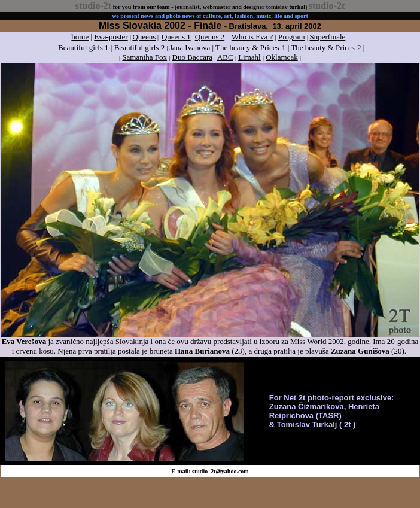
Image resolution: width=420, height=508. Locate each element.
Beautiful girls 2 (140, 48)
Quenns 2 (210, 37)
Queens (144, 37)
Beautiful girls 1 (83, 48)
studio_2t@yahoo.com (220, 471)
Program (292, 37)
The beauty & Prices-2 (326, 48)
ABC (225, 57)
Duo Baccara (193, 57)
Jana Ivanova (190, 48)
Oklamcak (281, 57)
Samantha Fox (144, 57)
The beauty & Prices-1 (250, 48)
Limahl (249, 57)
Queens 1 (176, 37)
